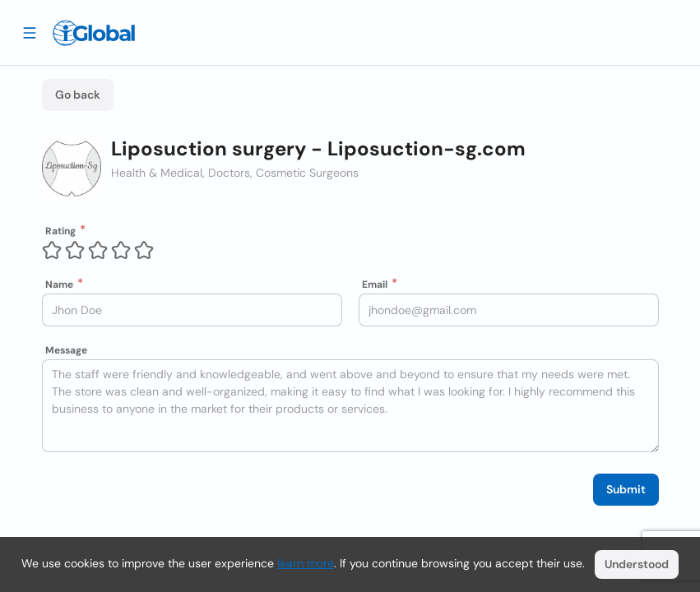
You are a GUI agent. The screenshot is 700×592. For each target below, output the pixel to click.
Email (375, 284)
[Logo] (94, 33)
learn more (306, 563)
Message (66, 350)
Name (59, 284)
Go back (78, 95)
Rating (60, 231)
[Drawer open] (30, 32)
